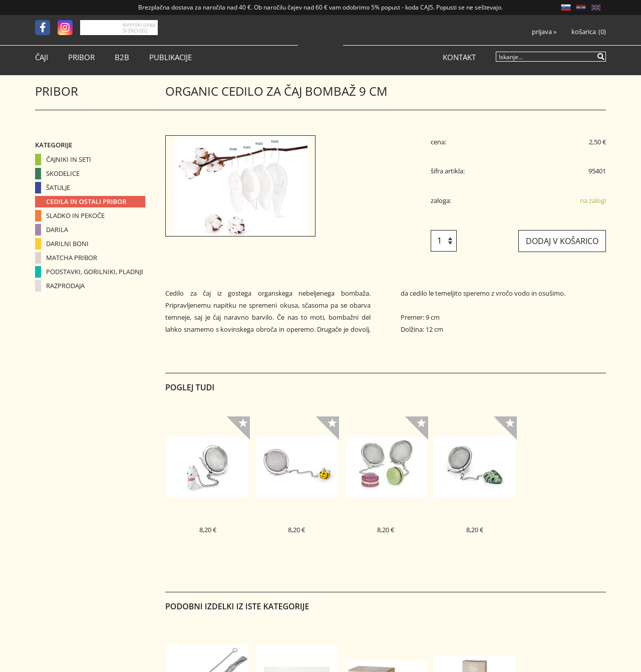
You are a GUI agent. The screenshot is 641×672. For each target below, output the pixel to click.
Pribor (81, 57)
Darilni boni (67, 244)
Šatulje (58, 187)
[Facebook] (46, 28)
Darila (57, 230)
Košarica (584, 32)
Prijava (544, 32)
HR (581, 8)
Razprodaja (65, 286)
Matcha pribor (72, 258)
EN (596, 8)
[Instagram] (69, 28)
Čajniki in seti (69, 159)
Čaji (42, 57)
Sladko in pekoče (75, 215)
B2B (122, 57)
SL (566, 8)
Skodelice (63, 173)
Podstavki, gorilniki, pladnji (95, 272)
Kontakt (459, 57)
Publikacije (171, 57)
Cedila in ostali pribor (86, 201)
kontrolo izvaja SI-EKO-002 (139, 28)
